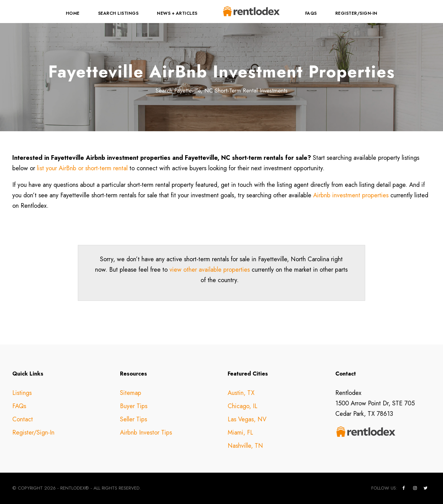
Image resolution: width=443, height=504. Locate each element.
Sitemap (131, 393)
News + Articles (177, 13)
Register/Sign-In (356, 13)
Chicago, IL (243, 406)
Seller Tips (134, 419)
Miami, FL (240, 433)
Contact (23, 419)
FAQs (311, 13)
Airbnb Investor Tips (146, 433)
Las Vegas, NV (247, 419)
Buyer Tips (134, 406)
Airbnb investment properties (351, 195)
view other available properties (210, 270)
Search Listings (118, 13)
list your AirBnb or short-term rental (82, 168)
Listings (22, 393)
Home (73, 13)
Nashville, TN (245, 446)
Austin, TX (241, 393)
